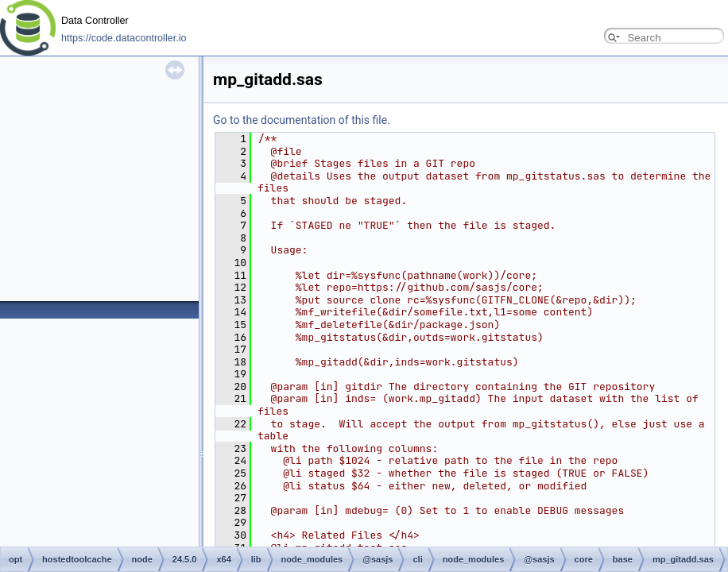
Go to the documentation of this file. (302, 120)
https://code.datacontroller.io (124, 38)
